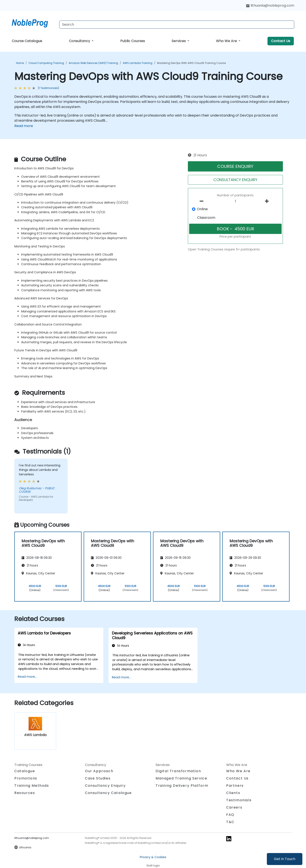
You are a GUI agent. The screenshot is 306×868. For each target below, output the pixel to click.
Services (179, 41)
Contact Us (281, 41)
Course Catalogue (27, 41)
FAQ (230, 815)
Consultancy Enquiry (105, 786)
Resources (25, 793)
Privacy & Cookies (153, 857)
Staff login (153, 866)
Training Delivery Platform (182, 786)
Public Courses (133, 41)
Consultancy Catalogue (108, 793)
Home (20, 63)
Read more (24, 126)
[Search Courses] (177, 25)
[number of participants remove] (203, 201)
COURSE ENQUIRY (235, 166)
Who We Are (227, 41)
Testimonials (239, 800)
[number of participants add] (268, 201)
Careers (234, 807)
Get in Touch (285, 859)
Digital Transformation (178, 771)
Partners (235, 786)
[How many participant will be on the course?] (235, 201)
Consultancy (80, 41)
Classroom (206, 218)
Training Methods (32, 786)
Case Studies (98, 778)
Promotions (26, 778)
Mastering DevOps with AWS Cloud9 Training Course (191, 63)
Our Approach (99, 771)
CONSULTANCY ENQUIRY (235, 180)
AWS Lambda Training (138, 63)
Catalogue (25, 771)
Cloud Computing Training (46, 63)
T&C (230, 822)
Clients (233, 793)
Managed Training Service (181, 778)
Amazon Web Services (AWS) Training (93, 63)
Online (202, 209)
